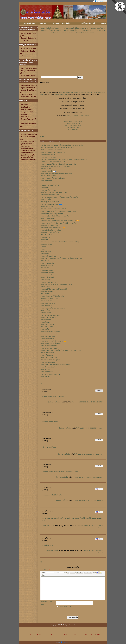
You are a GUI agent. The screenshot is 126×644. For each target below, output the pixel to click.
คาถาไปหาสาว (46, 294)
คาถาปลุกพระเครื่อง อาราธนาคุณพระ (53, 308)
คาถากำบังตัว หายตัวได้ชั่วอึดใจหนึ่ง (52, 296)
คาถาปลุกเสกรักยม (47, 301)
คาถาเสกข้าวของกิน (47, 273)
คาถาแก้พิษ (45, 240)
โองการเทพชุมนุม (47, 181)
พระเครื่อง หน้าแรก (29, 23)
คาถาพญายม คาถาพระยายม (50, 202)
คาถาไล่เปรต (45, 261)
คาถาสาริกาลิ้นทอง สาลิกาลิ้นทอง (51, 228)
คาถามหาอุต (45, 268)
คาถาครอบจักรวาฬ (47, 266)
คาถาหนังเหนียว (46, 247)
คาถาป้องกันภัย (46, 313)
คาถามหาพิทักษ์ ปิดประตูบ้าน (50, 360)
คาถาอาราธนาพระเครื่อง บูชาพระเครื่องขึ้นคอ (56, 365)
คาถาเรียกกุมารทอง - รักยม (50, 299)
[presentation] (71, 612)
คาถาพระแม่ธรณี (46, 169)
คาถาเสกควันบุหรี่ (47, 275)
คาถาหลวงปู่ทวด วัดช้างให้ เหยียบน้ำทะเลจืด (55, 216)
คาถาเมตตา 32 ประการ (48, 282)
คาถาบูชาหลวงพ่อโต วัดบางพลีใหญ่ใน (53, 178)
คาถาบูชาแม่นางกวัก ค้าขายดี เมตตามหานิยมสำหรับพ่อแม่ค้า (61, 211)
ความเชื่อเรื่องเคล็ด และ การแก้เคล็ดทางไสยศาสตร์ (57, 148)
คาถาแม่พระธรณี (46, 171)
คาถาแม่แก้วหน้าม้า (47, 207)
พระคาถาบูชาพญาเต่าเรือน (50, 204)
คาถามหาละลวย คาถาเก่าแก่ (50, 334)
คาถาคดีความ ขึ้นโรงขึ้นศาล (50, 232)
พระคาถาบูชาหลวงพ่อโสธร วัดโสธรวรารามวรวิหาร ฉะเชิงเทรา (61, 197)
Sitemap (103, 23)
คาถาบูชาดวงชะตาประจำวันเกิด (51, 195)
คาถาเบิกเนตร (45, 322)
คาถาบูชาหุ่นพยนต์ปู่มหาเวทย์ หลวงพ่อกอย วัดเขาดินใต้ (59, 164)
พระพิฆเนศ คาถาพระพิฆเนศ (50, 183)
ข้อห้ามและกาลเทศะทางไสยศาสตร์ (52, 150)
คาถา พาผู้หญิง (46, 280)
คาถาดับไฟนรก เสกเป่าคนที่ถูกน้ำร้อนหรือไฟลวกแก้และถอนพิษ (61, 350)
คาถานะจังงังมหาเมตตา (49, 336)
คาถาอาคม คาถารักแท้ (48, 327)
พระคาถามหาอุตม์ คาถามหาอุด (51, 374)
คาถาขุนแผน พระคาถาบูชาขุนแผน (52, 214)
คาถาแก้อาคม (45, 237)
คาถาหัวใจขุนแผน (47, 355)
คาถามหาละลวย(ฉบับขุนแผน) (51, 332)
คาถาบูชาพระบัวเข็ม (47, 263)
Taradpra (43, 23)
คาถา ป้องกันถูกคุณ (47, 372)
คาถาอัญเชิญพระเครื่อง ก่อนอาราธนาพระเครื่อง (56, 166)
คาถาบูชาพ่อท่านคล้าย (48, 218)
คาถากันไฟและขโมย (48, 235)
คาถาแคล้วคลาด (46, 244)
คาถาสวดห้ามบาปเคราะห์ (49, 256)
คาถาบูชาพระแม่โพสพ (48, 155)
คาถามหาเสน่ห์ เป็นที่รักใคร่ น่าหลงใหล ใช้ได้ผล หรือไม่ (59, 223)
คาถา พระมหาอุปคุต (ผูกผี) (49, 348)
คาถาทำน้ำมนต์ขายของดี (49, 358)
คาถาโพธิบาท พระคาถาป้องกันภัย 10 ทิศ (54, 192)
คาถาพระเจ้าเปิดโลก (48, 325)
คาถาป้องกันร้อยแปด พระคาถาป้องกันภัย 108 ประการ (58, 284)
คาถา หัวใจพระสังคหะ (48, 362)
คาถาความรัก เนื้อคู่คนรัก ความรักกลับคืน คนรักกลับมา (58, 221)
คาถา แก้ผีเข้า (45, 376)
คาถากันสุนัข (45, 254)
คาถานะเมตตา (46, 287)
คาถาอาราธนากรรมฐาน (49, 317)
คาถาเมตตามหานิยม (48, 353)
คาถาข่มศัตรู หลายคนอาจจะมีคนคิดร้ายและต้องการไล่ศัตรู (60, 242)
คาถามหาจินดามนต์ (47, 277)
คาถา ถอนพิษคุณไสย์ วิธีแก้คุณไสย (52, 341)
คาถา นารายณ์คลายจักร (49, 346)
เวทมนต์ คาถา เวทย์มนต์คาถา (50, 185)
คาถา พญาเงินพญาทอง (48, 190)
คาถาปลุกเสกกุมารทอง (48, 303)
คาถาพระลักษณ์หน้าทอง (49, 176)
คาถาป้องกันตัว (46, 251)
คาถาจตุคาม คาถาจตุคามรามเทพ (52, 157)
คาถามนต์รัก (45, 188)
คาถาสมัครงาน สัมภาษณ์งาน (50, 225)
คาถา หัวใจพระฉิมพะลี (48, 367)
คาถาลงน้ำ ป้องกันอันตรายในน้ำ (51, 230)
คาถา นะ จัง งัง (46, 369)
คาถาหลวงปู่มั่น (46, 199)
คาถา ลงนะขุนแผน (47, 306)
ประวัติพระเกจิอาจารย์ (88, 23)
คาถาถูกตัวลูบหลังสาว (48, 291)
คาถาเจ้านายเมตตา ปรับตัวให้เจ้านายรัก (54, 209)
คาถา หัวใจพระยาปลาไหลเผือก (51, 343)
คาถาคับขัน (45, 249)
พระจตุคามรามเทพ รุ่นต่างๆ (62, 23)
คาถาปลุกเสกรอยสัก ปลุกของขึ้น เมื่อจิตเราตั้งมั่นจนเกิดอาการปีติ (62, 258)
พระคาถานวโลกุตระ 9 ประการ (51, 315)
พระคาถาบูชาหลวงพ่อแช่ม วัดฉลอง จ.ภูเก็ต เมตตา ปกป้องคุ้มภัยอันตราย (64, 159)
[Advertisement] (73, 40)
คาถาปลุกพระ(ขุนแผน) (48, 339)
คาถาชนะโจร (45, 310)
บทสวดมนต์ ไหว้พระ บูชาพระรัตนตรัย (53, 162)
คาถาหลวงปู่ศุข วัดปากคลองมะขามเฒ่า (54, 152)
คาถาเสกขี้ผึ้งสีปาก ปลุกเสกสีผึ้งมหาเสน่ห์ (54, 289)
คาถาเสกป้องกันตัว (47, 270)
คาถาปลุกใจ (45, 329)
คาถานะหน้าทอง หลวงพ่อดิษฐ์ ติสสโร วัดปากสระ (56, 174)
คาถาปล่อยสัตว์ (46, 320)
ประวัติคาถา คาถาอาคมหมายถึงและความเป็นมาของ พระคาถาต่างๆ (63, 145)
